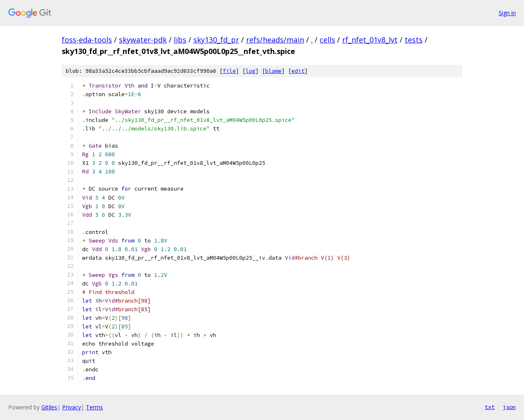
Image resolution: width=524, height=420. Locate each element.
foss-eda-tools (87, 40)
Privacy (72, 407)
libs (180, 40)
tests (414, 40)
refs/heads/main (275, 40)
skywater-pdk (143, 40)
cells (327, 40)
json (509, 407)
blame (273, 71)
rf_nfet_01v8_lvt (370, 40)
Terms (94, 407)
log (251, 71)
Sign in (507, 13)
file (229, 71)
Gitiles (49, 407)
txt (490, 407)
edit (298, 71)
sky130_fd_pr (216, 40)
